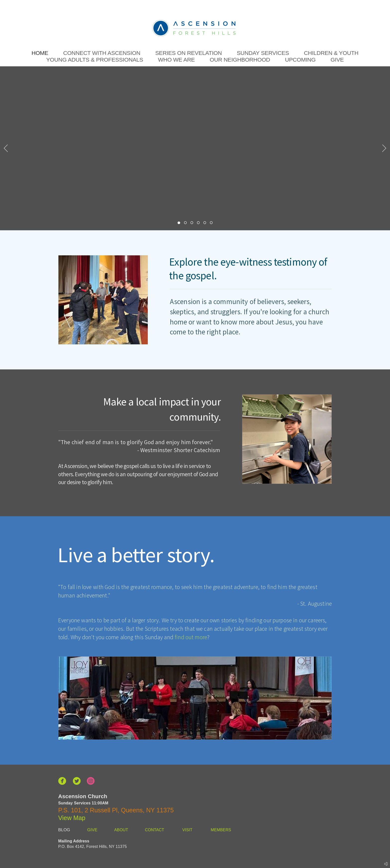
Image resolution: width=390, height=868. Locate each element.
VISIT (187, 830)
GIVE (92, 830)
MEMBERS (221, 830)
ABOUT (121, 830)
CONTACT (154, 830)
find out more (191, 637)
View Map (72, 818)
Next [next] (384, 148)
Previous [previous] (6, 148)
